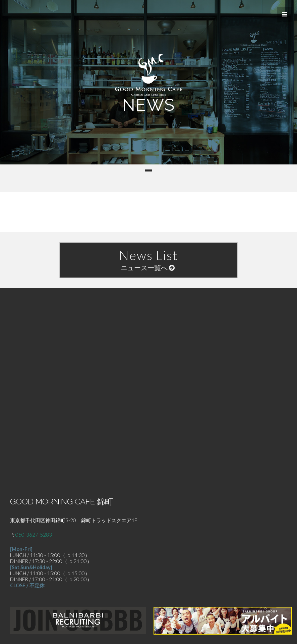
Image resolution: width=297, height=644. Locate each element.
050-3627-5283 (34, 535)
